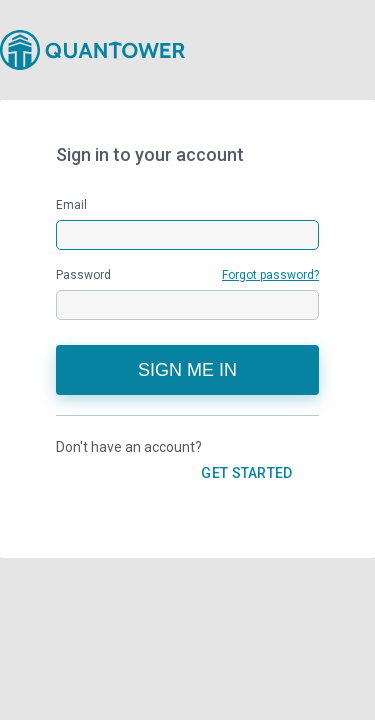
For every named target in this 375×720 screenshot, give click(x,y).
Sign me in (187, 370)
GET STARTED (246, 473)
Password (187, 275)
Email (71, 205)
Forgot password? (270, 275)
